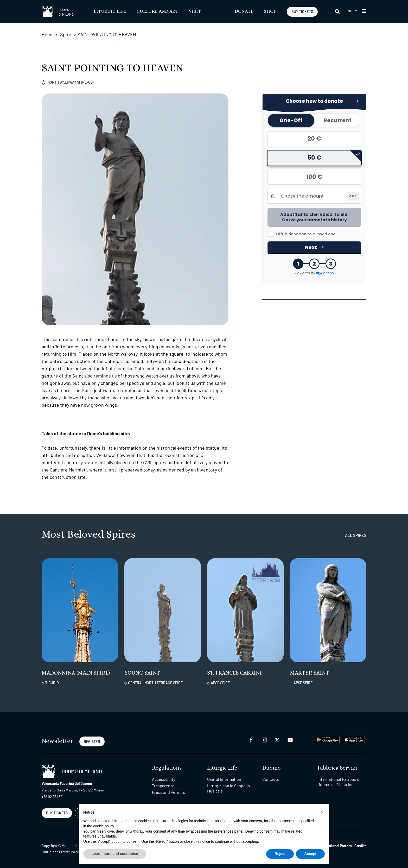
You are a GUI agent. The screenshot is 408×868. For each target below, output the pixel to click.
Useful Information (224, 779)
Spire (66, 34)
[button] (352, 11)
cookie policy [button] (103, 826)
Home (48, 34)
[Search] (338, 11)
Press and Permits (168, 792)
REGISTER (92, 742)
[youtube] (290, 740)
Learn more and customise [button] (115, 854)
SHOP (270, 11)
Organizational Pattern (334, 846)
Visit (195, 11)
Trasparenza (163, 786)
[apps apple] (354, 739)
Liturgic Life (110, 11)
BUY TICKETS (302, 12)
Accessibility (164, 779)
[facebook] (251, 740)
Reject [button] (280, 854)
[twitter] (277, 740)
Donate (244, 11)
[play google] (327, 739)
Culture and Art (157, 11)
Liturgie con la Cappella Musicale (228, 788)
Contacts (271, 779)
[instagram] (264, 740)
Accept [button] (310, 854)
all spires (356, 535)
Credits (360, 846)
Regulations (167, 768)
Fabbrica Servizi (337, 768)
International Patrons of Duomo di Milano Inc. (339, 782)
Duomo (272, 768)
